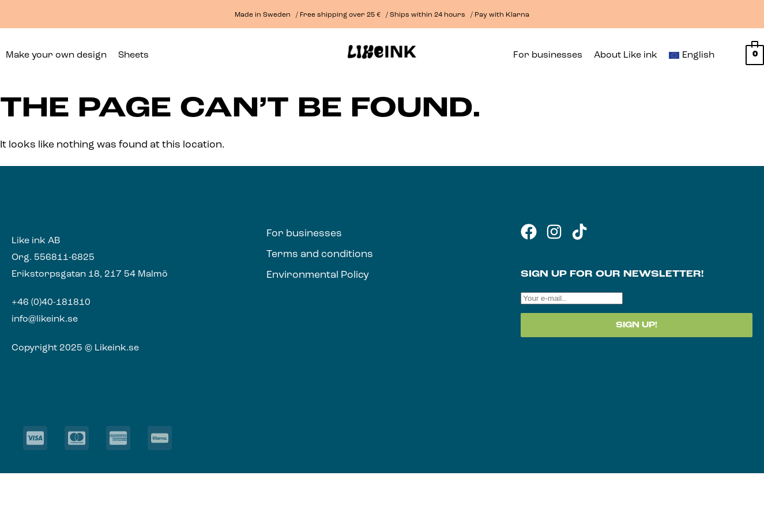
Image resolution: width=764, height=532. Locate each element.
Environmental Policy (318, 275)
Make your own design (56, 55)
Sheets (133, 55)
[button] (136, 55)
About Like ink (626, 55)
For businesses (548, 55)
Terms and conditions (320, 254)
